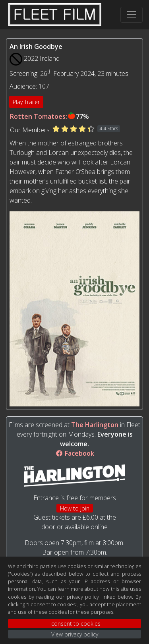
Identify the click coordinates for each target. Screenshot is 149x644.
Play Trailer (26, 102)
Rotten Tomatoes (38, 116)
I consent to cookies (74, 624)
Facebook (75, 453)
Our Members (30, 130)
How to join (75, 508)
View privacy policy (75, 634)
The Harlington (95, 425)
